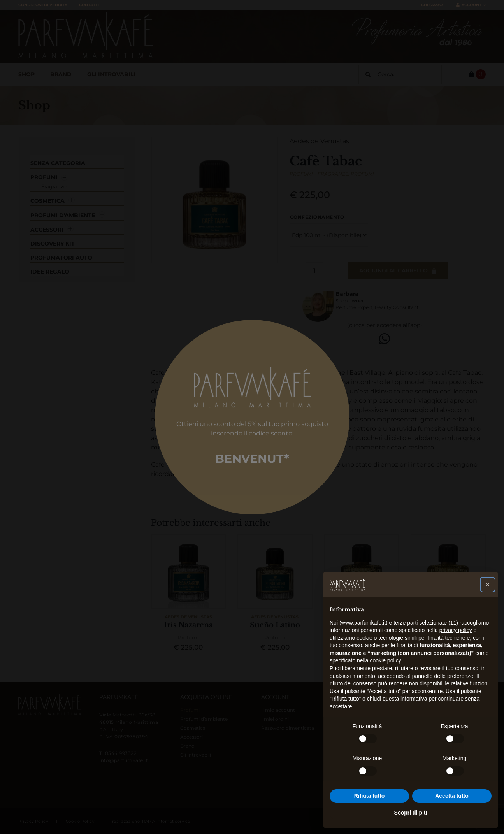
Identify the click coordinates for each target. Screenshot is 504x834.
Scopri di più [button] (411, 813)
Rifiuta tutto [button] (370, 796)
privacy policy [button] (456, 630)
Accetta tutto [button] (452, 796)
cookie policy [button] (385, 660)
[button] (488, 585)
